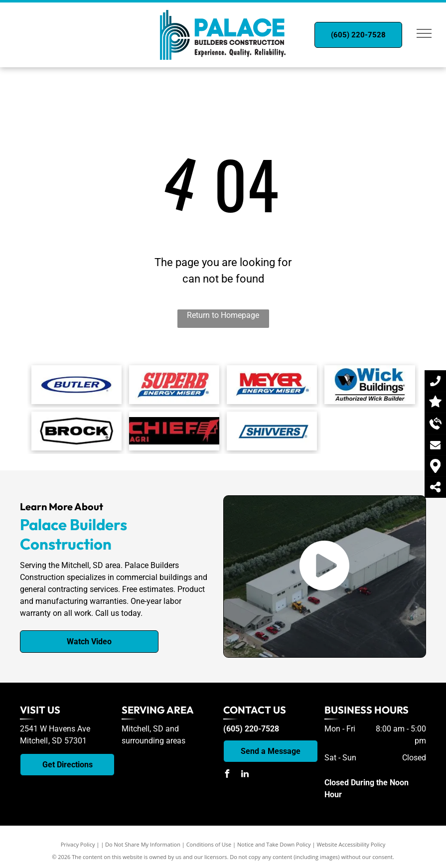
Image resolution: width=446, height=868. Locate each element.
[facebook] (227, 775)
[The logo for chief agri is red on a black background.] (174, 431)
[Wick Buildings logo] (370, 385)
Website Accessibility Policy (351, 844)
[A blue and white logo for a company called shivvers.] (272, 431)
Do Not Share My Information (143, 844)
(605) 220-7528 (251, 729)
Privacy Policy (78, 844)
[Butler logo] (76, 385)
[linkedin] (245, 775)
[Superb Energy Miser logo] (174, 385)
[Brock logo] (76, 431)
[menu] (424, 33)
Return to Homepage (223, 315)
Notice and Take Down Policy (274, 844)
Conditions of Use (209, 844)
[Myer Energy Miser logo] (272, 385)
